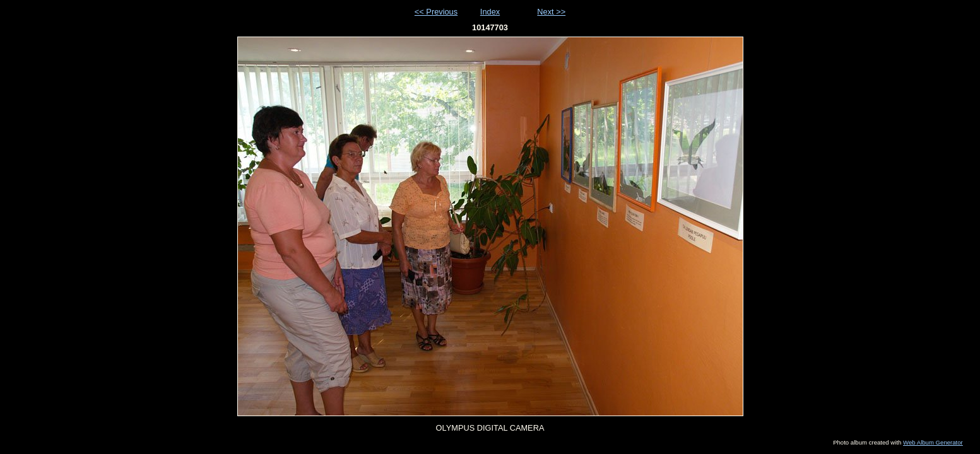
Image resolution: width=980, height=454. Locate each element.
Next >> (551, 12)
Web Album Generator (933, 442)
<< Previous (436, 12)
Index (490, 12)
